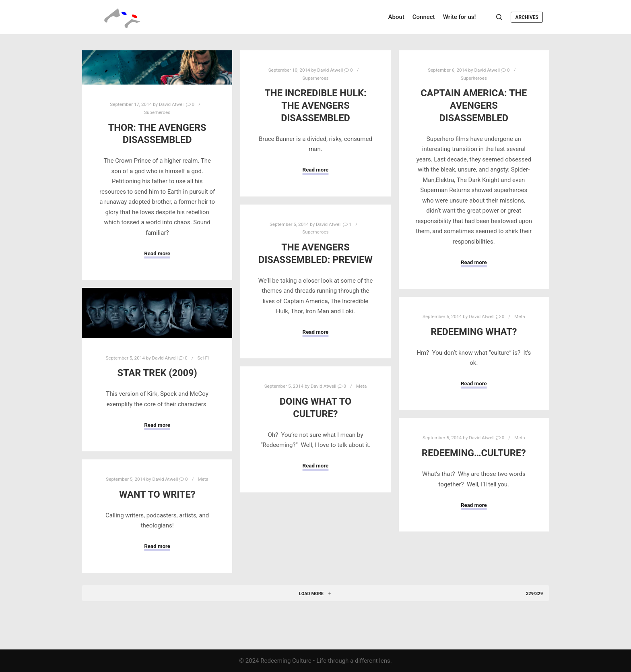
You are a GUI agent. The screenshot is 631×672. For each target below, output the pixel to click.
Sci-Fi (203, 358)
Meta (520, 316)
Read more (157, 253)
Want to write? (157, 494)
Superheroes (157, 112)
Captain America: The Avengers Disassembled (474, 105)
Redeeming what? (474, 332)
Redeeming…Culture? (474, 453)
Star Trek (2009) (157, 373)
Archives (527, 17)
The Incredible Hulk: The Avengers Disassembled (315, 105)
